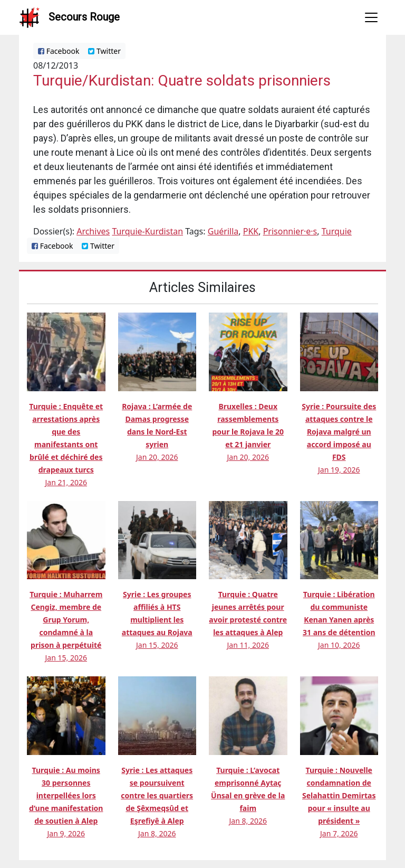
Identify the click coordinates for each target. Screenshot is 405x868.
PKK (251, 231)
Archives (93, 231)
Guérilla (223, 231)
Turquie (337, 231)
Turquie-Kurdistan (147, 231)
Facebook (59, 51)
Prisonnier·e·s (290, 231)
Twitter (104, 51)
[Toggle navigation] (371, 17)
